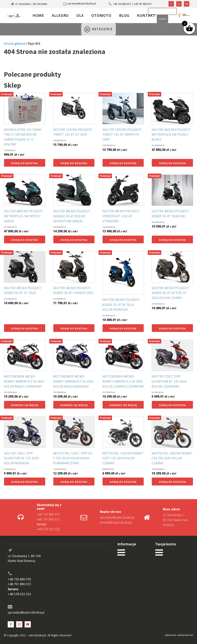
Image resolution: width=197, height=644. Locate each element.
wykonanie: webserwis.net (179, 635)
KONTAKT (146, 15)
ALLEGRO (60, 15)
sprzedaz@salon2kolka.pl (82, 4)
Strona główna (14, 44)
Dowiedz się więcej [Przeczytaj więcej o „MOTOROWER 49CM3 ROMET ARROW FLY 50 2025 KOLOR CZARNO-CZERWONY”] (123, 405)
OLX (80, 15)
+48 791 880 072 (48, 519)
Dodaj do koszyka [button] (25, 163)
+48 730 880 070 (122, 4)
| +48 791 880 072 (142, 4)
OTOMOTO (101, 15)
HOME (38, 15)
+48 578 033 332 (48, 527)
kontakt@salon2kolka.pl (116, 522)
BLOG (124, 15)
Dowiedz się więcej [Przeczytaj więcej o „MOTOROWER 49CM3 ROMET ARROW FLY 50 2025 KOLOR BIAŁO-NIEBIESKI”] (74, 405)
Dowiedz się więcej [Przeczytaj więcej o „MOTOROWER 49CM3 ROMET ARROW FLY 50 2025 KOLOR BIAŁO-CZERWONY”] (25, 405)
